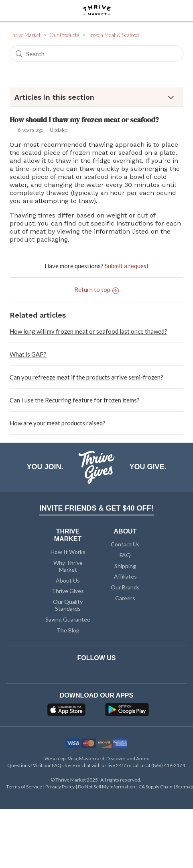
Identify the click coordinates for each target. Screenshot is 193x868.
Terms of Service (24, 787)
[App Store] (67, 712)
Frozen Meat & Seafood (114, 35)
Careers (125, 598)
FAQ (125, 555)
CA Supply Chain (156, 787)
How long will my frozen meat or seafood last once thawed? (88, 331)
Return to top (96, 289)
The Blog (68, 630)
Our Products (64, 35)
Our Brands (125, 587)
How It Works (68, 552)
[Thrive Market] (97, 11)
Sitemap (184, 787)
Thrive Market (25, 35)
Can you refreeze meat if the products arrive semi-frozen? (86, 377)
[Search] (96, 53)
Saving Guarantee (68, 619)
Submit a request (127, 266)
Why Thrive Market (68, 566)
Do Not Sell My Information (107, 787)
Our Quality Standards (68, 605)
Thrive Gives (68, 591)
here (70, 765)
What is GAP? (28, 354)
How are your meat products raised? (58, 423)
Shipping (125, 566)
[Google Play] (127, 712)
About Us (68, 580)
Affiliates (125, 576)
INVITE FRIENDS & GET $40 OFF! (96, 508)
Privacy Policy (60, 787)
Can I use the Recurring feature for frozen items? (75, 400)
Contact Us (125, 544)
